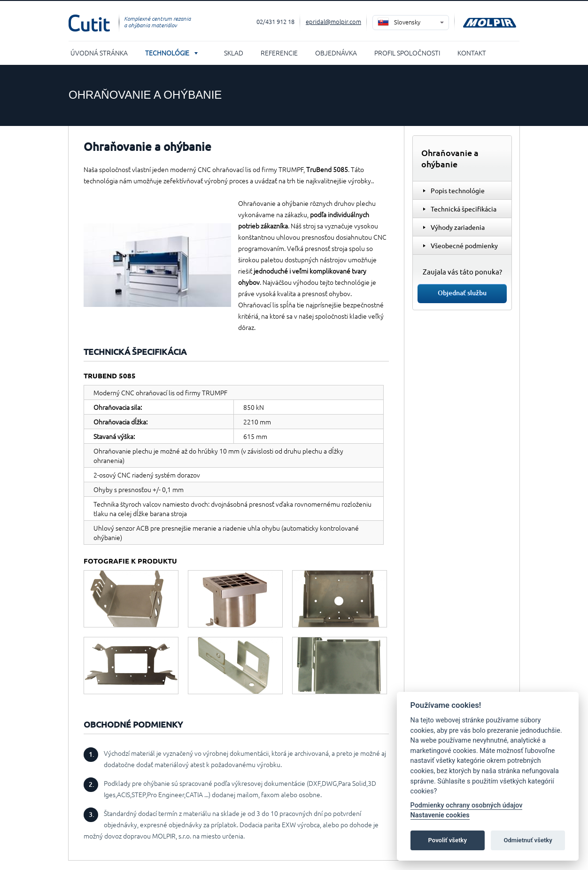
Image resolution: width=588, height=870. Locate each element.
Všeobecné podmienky (464, 245)
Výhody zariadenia (458, 227)
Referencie (279, 53)
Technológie (167, 53)
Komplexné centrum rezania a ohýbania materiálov (157, 22)
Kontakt (472, 53)
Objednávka (336, 53)
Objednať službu (462, 293)
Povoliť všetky (448, 840)
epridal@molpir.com (333, 21)
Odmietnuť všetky (528, 840)
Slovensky (407, 22)
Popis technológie (458, 190)
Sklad (234, 53)
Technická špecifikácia (464, 209)
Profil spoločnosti (407, 53)
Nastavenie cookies (440, 815)
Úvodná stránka (99, 53)
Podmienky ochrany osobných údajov (467, 805)
